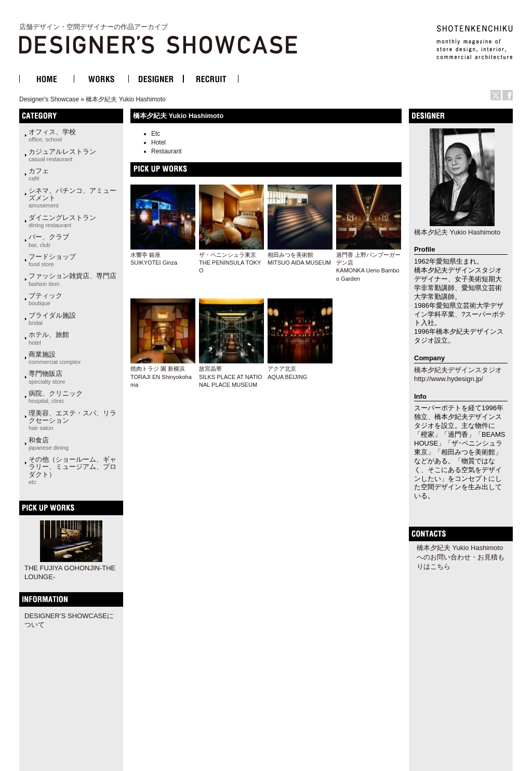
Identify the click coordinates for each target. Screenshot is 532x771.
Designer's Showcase (49, 99)
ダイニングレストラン (62, 221)
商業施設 (55, 358)
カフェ (39, 174)
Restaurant (167, 151)
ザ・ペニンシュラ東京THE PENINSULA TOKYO (230, 263)
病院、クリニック (56, 397)
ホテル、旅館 (49, 338)
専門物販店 (47, 377)
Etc (156, 134)
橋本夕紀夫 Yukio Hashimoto (125, 99)
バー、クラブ (49, 240)
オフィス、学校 (52, 135)
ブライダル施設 (52, 319)
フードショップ (52, 260)
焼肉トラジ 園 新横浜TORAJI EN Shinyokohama (161, 377)
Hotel (158, 142)
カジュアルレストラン (62, 155)
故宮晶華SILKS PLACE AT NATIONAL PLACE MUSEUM (231, 377)
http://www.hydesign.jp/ (449, 379)
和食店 (49, 443)
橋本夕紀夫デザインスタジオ (458, 370)
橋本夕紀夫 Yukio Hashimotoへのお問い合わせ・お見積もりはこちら (461, 557)
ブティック (45, 299)
